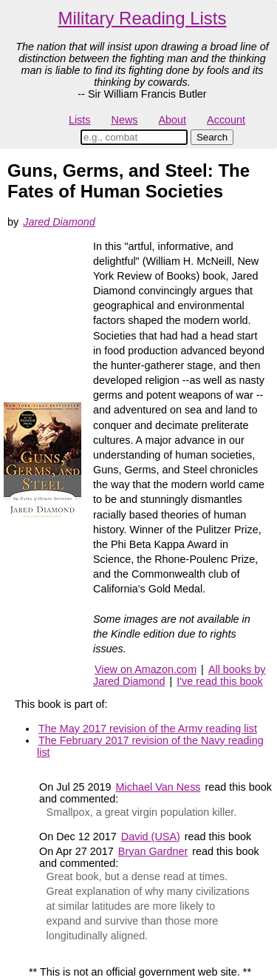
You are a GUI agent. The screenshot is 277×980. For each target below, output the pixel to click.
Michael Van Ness (158, 787)
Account (226, 120)
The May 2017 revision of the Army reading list (148, 729)
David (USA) (151, 837)
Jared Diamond (59, 222)
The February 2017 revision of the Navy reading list (150, 746)
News (125, 120)
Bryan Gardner (153, 851)
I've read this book (219, 681)
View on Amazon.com (146, 669)
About (172, 120)
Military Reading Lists (142, 18)
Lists (80, 120)
